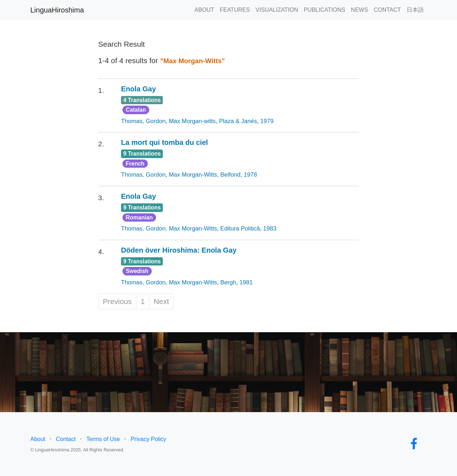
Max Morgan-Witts (193, 175)
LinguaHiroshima (57, 10)
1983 (270, 229)
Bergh (228, 282)
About (38, 439)
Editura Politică (240, 229)
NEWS (360, 10)
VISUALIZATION (277, 10)
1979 (267, 121)
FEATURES (235, 10)
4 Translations (142, 100)
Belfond (230, 175)
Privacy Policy (149, 439)
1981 (246, 282)
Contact (66, 439)
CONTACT (387, 10)
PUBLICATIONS (325, 10)
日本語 (415, 10)
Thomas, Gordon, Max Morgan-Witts (169, 229)
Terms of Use (103, 439)
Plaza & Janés (238, 121)
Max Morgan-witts (192, 121)
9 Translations (142, 154)
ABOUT (204, 10)
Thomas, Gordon (143, 121)
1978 (250, 175)
